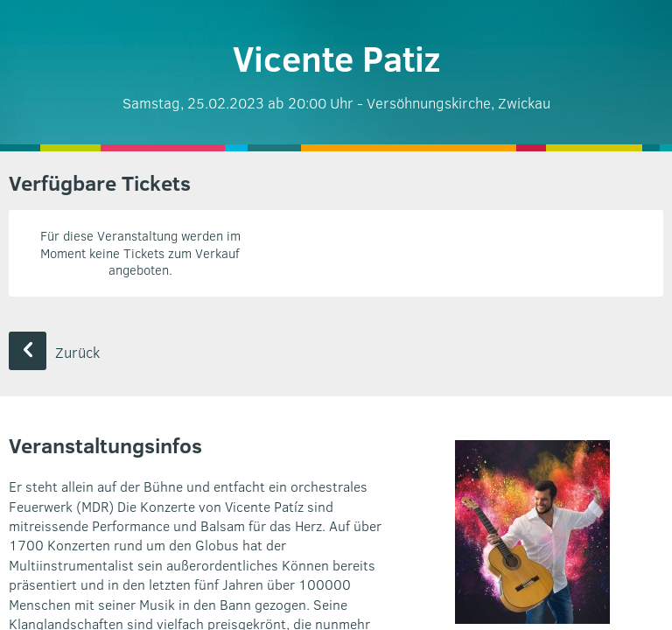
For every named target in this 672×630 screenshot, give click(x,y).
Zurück (54, 352)
